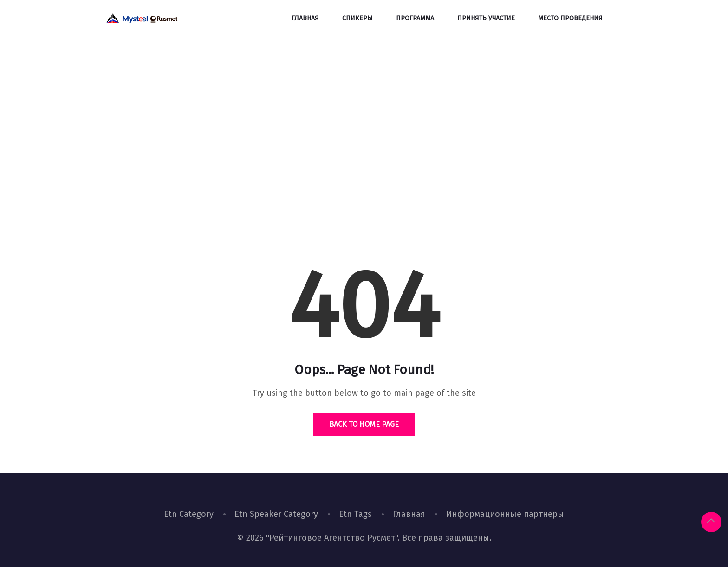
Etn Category (189, 514)
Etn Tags (355, 514)
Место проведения (570, 18)
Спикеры (357, 18)
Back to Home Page (364, 424)
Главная (305, 18)
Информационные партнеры (505, 514)
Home (332, 178)
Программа (415, 18)
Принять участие (486, 18)
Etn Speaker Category (276, 514)
